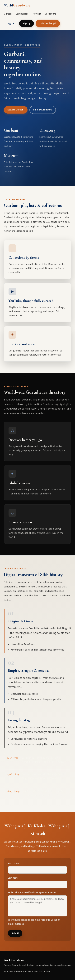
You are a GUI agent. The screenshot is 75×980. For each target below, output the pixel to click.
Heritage (37, 14)
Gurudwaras (22, 14)
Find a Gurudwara (43, 110)
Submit (15, 933)
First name (13, 864)
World (17, 5)
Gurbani (8, 14)
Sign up (27, 23)
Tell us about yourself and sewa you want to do (32, 892)
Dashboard (50, 14)
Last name (13, 878)
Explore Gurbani (16, 110)
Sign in (11, 23)
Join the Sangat (48, 23)
